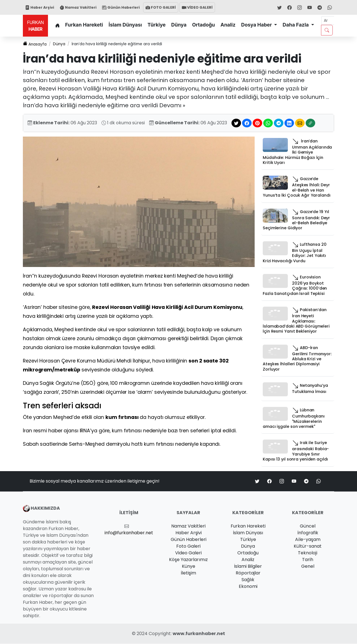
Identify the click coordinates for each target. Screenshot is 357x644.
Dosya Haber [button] (257, 25)
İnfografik (308, 533)
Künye (189, 567)
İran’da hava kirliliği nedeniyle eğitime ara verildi (128, 44)
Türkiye (157, 25)
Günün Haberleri (121, 7)
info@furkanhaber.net (129, 533)
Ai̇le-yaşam (308, 540)
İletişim (188, 573)
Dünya (179, 25)
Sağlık (248, 580)
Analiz (228, 25)
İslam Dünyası (125, 25)
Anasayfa (36, 44)
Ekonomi (248, 587)
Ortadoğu (204, 25)
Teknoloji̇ (308, 553)
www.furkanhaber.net (199, 634)
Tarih (308, 560)
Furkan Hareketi (84, 25)
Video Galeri (188, 553)
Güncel (308, 526)
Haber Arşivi (40, 7)
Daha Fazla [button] (296, 25)
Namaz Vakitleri (78, 7)
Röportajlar (248, 573)
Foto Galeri (188, 546)
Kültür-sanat (308, 546)
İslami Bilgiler (248, 567)
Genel (308, 567)
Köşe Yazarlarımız (188, 560)
